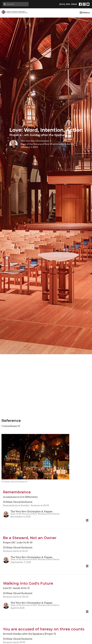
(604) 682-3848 (68, 4)
